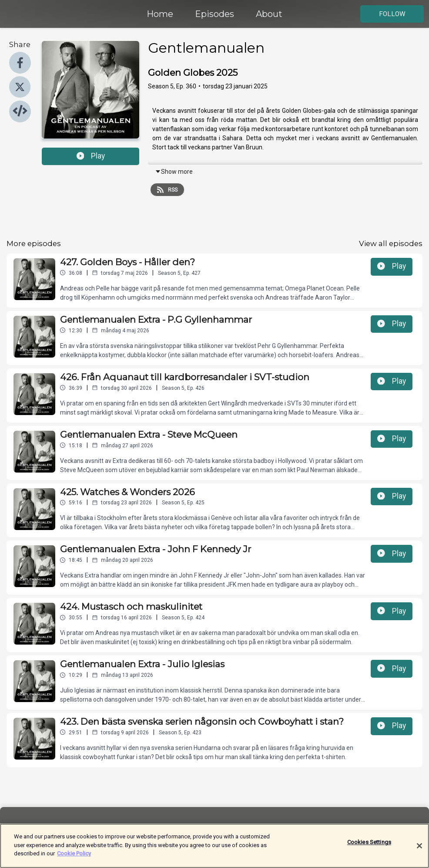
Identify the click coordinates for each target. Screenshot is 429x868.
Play (91, 156)
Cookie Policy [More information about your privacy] (74, 859)
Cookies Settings (369, 847)
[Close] (419, 851)
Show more (174, 172)
